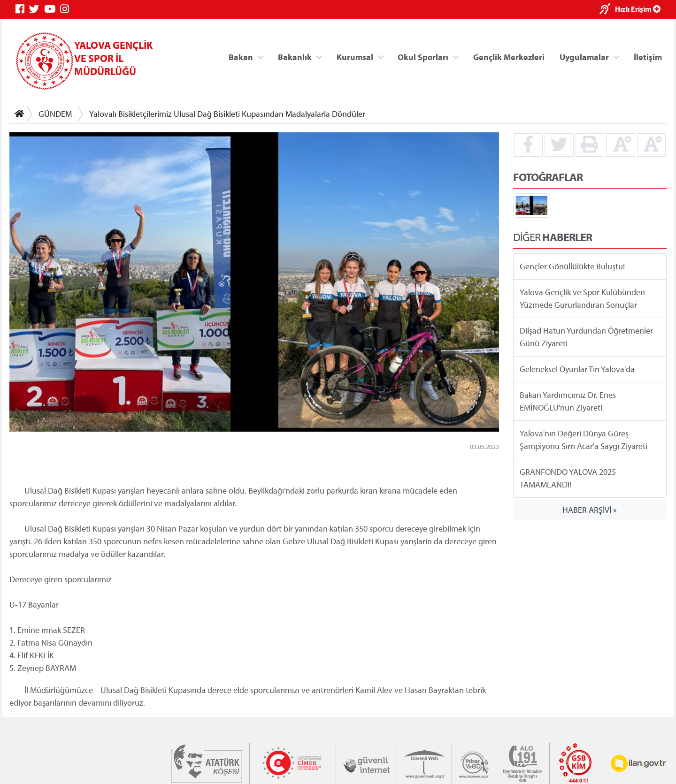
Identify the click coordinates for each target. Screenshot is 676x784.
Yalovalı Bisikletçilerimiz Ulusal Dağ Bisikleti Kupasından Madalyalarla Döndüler (227, 114)
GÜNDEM (55, 114)
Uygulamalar (584, 57)
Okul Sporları (423, 57)
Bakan (241, 57)
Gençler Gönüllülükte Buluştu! (572, 266)
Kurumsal (355, 57)
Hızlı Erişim (638, 9)
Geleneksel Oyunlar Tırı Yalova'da (577, 369)
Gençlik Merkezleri (509, 57)
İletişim (648, 57)
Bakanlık (295, 57)
